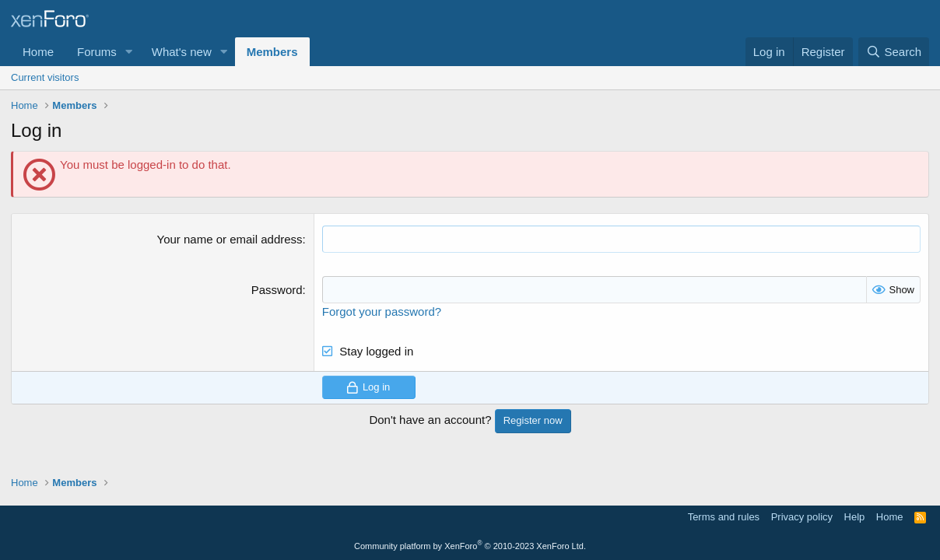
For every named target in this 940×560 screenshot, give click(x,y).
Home (38, 52)
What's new (182, 52)
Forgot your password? (382, 311)
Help (855, 517)
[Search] (894, 52)
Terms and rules (724, 517)
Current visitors (45, 77)
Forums (97, 52)
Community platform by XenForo (470, 546)
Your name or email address (230, 239)
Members (272, 52)
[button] (129, 52)
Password (277, 290)
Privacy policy (802, 517)
